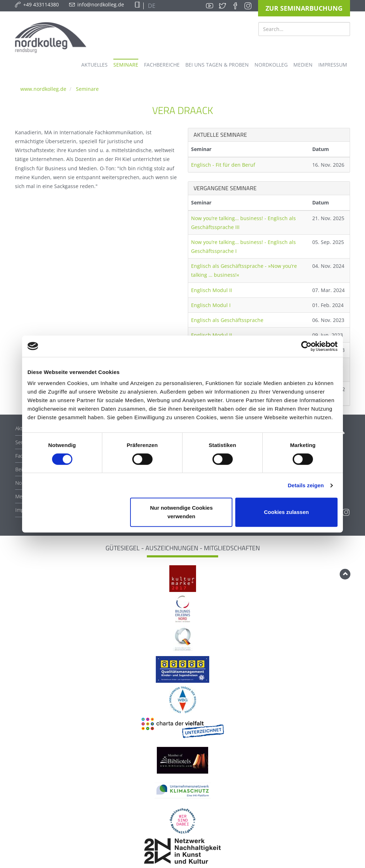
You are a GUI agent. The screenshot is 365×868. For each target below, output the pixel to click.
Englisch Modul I (211, 305)
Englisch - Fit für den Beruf (223, 165)
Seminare (87, 89)
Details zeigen (306, 485)
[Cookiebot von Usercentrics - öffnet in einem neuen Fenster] (306, 346)
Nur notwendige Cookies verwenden (181, 512)
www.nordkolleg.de (43, 89)
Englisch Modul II (212, 290)
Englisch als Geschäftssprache (227, 320)
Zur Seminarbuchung (304, 8)
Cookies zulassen (287, 512)
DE (151, 6)
